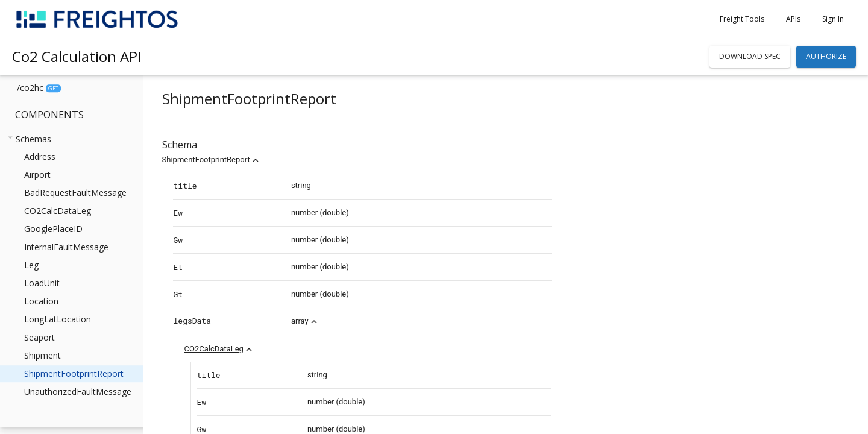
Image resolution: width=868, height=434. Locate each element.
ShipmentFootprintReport (231, 159)
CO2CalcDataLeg (239, 349)
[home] (97, 19)
